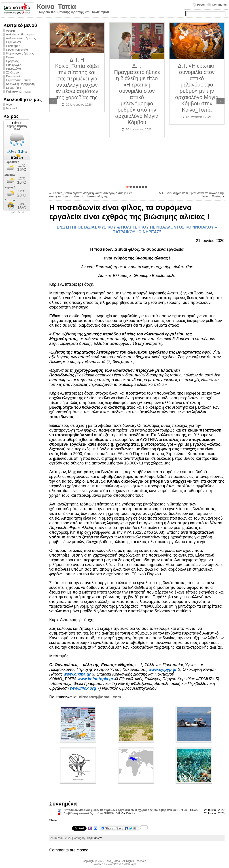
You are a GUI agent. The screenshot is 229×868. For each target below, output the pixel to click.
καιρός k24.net (17, 212)
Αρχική (10, 31)
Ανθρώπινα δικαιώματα (21, 34)
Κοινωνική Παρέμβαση (20, 84)
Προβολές (12, 61)
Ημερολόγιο (13, 69)
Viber (9, 105)
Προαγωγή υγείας (17, 50)
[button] (127, 187)
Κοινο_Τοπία (56, 7)
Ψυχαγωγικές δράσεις (20, 53)
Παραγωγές (13, 65)
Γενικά (10, 57)
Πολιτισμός (13, 46)
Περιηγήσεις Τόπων (18, 80)
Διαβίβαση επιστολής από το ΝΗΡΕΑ (89, 813)
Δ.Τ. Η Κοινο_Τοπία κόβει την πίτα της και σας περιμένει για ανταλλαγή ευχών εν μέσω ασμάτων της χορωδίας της (77, 79)
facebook (12, 108)
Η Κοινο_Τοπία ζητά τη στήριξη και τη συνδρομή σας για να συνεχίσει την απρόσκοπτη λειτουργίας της (91, 195)
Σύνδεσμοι (13, 72)
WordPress (114, 864)
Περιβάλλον (13, 42)
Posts (201, 5)
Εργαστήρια (14, 88)
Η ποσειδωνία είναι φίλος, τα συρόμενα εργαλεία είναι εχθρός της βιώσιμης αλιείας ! (121, 810)
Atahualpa (130, 864)
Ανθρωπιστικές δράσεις (21, 38)
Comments (219, 5)
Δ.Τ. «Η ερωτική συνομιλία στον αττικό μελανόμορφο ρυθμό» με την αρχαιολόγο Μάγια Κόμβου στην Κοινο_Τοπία (197, 88)
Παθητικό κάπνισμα (18, 92)
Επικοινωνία (14, 76)
